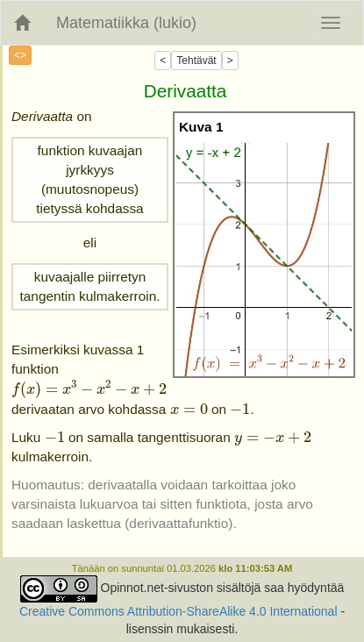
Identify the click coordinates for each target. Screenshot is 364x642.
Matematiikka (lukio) (126, 23)
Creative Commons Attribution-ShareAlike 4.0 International (178, 611)
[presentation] (89, 389)
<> (20, 55)
